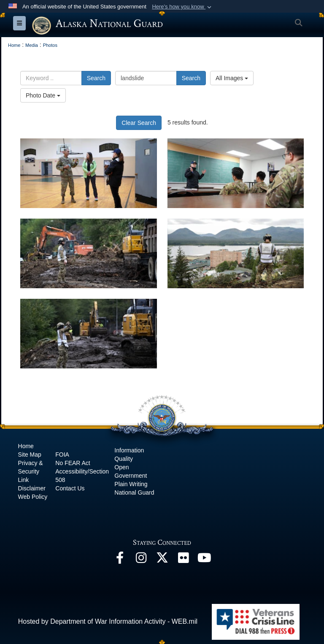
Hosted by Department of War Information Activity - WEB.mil (108, 621)
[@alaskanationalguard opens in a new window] (141, 560)
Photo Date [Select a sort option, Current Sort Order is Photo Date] (43, 95)
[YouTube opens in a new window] (204, 560)
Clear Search (139, 123)
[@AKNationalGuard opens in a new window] (162, 560)
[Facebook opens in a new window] (120, 560)
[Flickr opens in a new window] (183, 560)
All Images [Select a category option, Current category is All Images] (232, 78)
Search (96, 78)
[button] (182, 7)
